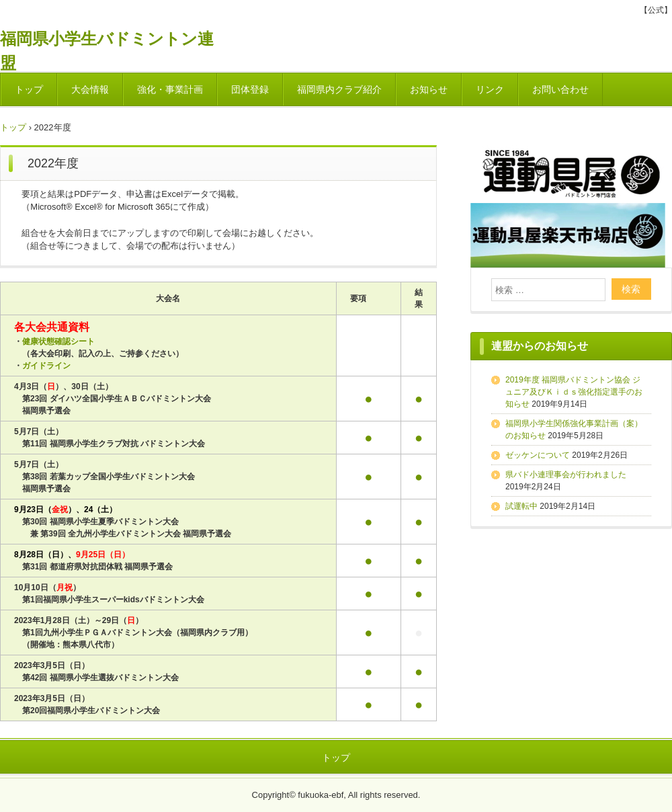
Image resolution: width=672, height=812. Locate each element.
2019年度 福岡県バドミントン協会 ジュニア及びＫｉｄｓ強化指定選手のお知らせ (574, 392)
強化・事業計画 (170, 89)
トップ (29, 89)
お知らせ (429, 89)
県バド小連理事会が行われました (566, 475)
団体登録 (250, 89)
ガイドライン (46, 366)
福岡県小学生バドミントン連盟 (107, 44)
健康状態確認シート (58, 341)
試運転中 (521, 506)
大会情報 (90, 89)
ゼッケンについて (538, 455)
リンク (490, 89)
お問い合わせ (560, 89)
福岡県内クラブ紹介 (339, 89)
